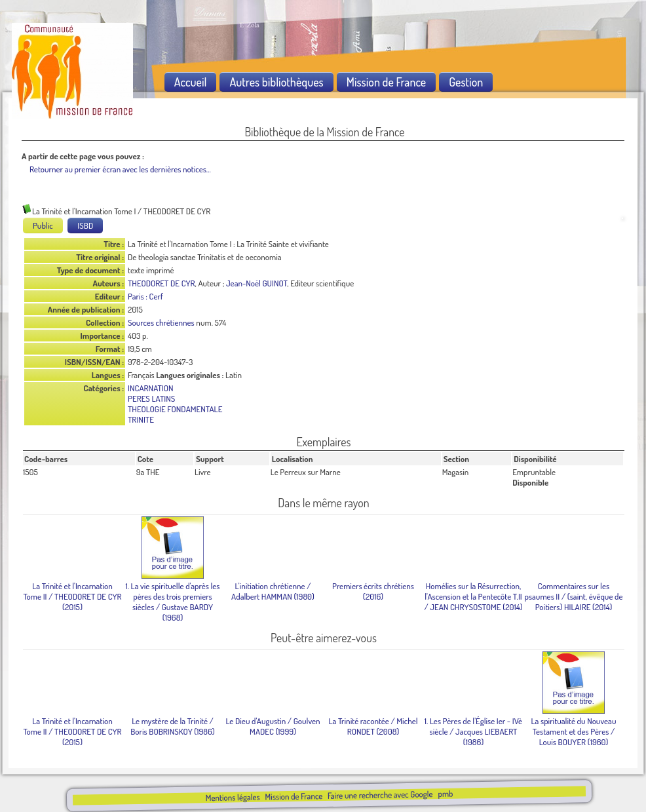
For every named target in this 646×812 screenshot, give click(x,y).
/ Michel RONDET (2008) (373, 726)
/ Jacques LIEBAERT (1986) (473, 731)
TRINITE (141, 419)
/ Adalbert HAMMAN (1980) (273, 591)
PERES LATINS (151, 398)
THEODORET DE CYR (161, 283)
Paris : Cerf (145, 296)
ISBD (85, 225)
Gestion (466, 82)
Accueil (191, 82)
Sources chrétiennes (161, 322)
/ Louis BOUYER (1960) (574, 731)
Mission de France (294, 796)
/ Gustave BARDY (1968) (172, 602)
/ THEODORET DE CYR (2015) (72, 596)
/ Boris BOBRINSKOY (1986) (172, 726)
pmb (445, 794)
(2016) (373, 591)
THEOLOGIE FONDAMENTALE (175, 409)
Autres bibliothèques (276, 82)
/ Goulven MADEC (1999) (273, 726)
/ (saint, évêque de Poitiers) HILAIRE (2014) (573, 596)
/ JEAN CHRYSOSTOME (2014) (473, 596)
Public (43, 225)
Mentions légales (232, 797)
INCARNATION (151, 388)
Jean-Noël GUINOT (256, 283)
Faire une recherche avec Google (380, 795)
